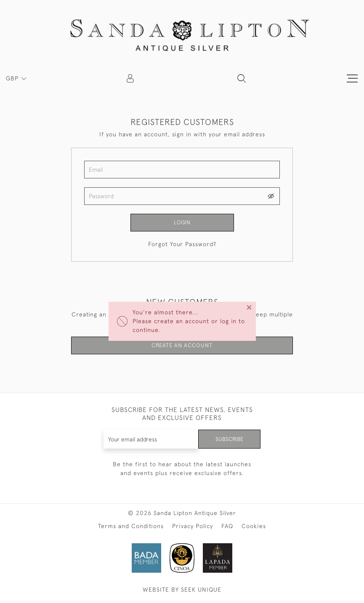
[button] (242, 78)
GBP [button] (13, 78)
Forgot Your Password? (182, 245)
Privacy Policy (193, 529)
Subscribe (228, 441)
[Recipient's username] (150, 442)
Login (182, 223)
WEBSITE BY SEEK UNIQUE (182, 592)
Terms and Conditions (131, 529)
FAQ (227, 529)
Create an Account (182, 347)
